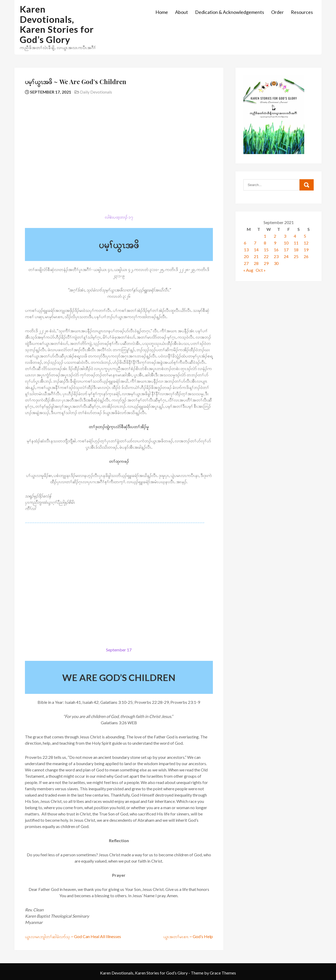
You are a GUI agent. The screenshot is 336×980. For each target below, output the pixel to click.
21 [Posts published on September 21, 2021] (256, 256)
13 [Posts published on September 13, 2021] (246, 250)
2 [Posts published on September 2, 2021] (275, 236)
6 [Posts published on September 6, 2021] (245, 243)
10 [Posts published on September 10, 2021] (286, 243)
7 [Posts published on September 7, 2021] (255, 243)
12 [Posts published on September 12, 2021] (306, 243)
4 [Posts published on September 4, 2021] (295, 236)
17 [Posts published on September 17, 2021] (286, 250)
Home (162, 12)
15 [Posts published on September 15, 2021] (266, 250)
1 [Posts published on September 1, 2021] (265, 236)
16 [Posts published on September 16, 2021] (276, 250)
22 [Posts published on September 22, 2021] (266, 256)
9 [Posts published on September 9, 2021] (275, 243)
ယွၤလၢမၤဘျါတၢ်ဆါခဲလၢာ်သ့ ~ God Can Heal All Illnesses (73, 936)
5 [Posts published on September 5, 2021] (305, 236)
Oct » (261, 270)
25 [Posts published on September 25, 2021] (296, 256)
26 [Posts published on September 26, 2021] (306, 256)
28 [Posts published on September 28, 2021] (256, 263)
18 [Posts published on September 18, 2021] (296, 250)
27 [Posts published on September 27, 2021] (246, 263)
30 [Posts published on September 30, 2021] (276, 263)
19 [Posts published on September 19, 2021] (306, 250)
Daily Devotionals (96, 92)
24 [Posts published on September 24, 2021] (286, 256)
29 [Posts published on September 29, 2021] (266, 263)
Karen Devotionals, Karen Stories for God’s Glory (57, 24)
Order (277, 12)
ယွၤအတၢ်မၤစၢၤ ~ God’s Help (188, 936)
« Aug (248, 270)
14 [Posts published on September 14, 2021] (256, 250)
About (182, 12)
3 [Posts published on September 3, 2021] (285, 236)
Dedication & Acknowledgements (230, 12)
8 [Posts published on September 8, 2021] (265, 243)
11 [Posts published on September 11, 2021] (296, 243)
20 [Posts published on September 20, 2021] (246, 256)
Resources (302, 12)
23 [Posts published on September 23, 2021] (276, 256)
